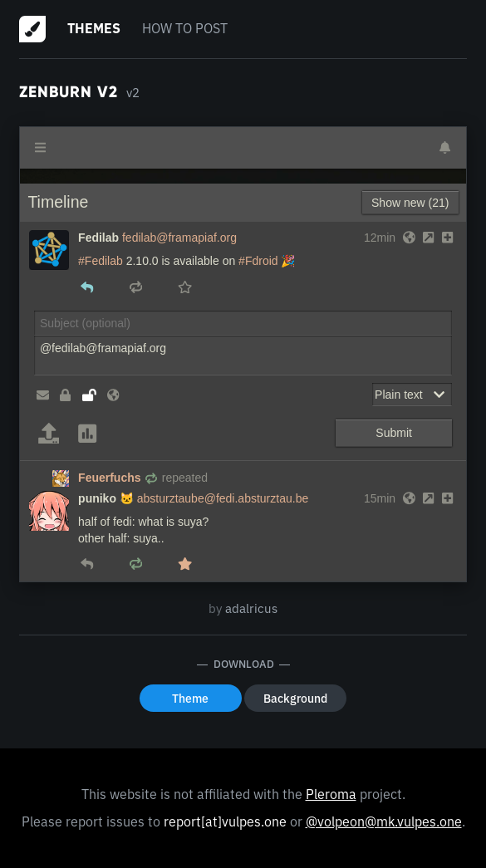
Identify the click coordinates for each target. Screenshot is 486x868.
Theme (190, 699)
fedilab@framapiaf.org (179, 238)
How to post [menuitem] (185, 28)
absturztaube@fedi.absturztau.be (223, 498)
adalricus (251, 608)
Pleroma (331, 794)
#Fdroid (258, 261)
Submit (394, 433)
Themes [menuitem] (94, 28)
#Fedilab (101, 261)
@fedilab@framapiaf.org (243, 356)
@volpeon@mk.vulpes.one (384, 821)
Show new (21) (410, 203)
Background (295, 699)
